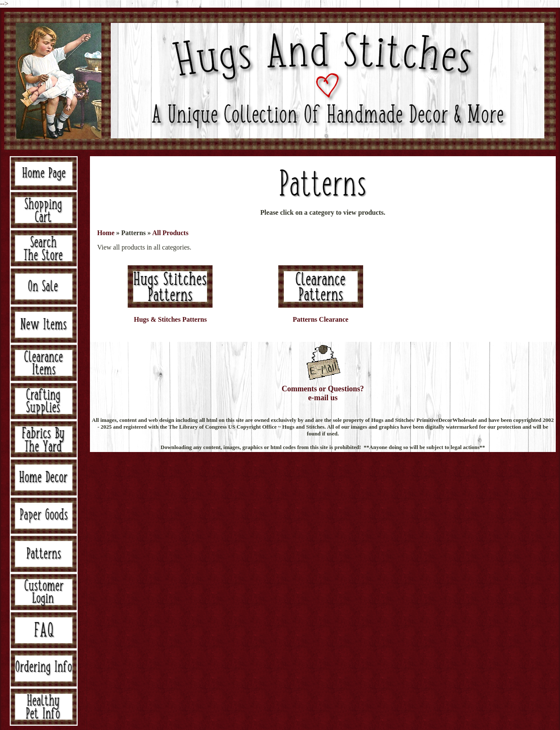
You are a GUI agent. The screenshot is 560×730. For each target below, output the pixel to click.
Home (106, 233)
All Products (170, 233)
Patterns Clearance (321, 319)
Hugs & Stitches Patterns (170, 319)
